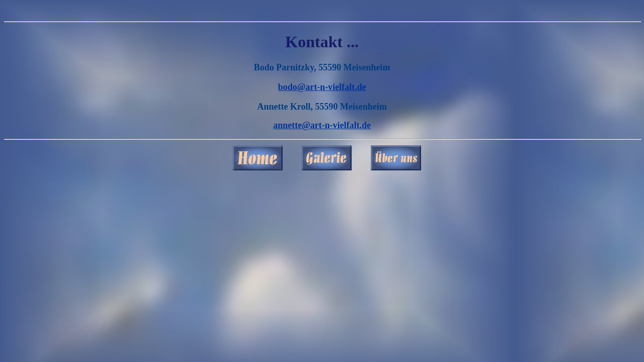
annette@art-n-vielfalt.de (322, 125)
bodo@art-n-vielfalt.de (322, 87)
